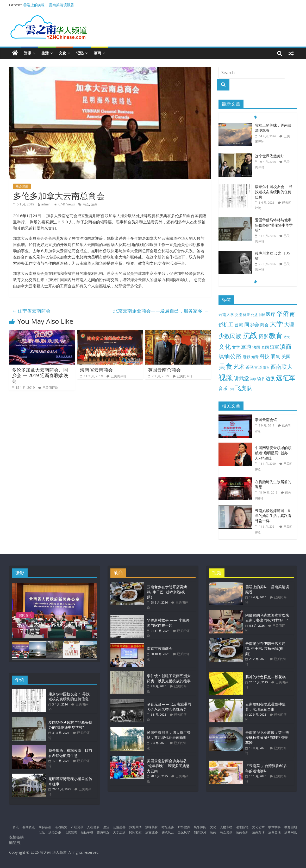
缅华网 (15, 842)
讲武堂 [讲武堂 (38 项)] (242, 378)
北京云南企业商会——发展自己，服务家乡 (161, 311)
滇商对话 (258, 832)
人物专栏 (226, 827)
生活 (45, 53)
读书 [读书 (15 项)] (261, 379)
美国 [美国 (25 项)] (286, 356)
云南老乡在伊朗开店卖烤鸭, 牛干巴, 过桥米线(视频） (167, 592)
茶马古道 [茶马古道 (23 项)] (254, 367)
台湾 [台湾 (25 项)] (239, 325)
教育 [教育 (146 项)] (276, 336)
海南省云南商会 (96, 370)
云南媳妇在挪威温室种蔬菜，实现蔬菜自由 (265, 707)
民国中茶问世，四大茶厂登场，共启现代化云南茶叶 (169, 735)
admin (46, 204)
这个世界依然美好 (270, 156)
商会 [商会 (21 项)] (264, 325)
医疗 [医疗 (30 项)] (271, 314)
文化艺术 (258, 827)
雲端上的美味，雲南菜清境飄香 (49, 5)
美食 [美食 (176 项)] (226, 366)
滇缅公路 (55, 832)
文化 (63, 53)
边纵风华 (184, 832)
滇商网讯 (291, 832)
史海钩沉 (103, 832)
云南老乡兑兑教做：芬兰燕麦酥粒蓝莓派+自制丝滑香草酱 (267, 737)
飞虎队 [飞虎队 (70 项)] (244, 388)
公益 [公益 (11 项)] (254, 315)
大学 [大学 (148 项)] (276, 324)
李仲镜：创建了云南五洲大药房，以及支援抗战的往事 (169, 678)
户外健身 (184, 827)
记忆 (80, 53)
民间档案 (135, 832)
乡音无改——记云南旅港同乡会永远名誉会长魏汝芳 (169, 707)
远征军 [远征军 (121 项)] (286, 378)
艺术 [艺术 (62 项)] (239, 367)
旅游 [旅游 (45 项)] (246, 347)
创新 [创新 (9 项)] (262, 315)
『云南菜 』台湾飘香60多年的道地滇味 (266, 768)
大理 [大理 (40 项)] (289, 325)
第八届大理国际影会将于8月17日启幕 (52, 627)
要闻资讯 (25, 615)
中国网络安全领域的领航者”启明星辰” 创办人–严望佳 (273, 453)
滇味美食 (152, 827)
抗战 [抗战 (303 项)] (250, 335)
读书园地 (242, 827)
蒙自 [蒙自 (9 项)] (266, 367)
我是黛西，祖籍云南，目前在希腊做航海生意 (70, 753)
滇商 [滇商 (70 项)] (286, 346)
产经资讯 (77, 827)
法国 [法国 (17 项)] (256, 347)
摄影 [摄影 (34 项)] (263, 336)
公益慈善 (119, 827)
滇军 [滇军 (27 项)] (274, 347)
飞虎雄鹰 (71, 832)
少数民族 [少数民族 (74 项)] (230, 336)
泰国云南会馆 (266, 420)
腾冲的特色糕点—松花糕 (266, 677)
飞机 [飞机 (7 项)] (231, 389)
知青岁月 (200, 832)
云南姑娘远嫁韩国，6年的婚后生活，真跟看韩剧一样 (273, 516)
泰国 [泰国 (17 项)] (265, 347)
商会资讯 (22, 186)
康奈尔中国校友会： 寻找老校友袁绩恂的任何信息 (274, 192)
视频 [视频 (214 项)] (226, 377)
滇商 (97, 53)
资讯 (28, 53)
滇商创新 (242, 832)
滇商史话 (274, 832)
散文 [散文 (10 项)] (287, 337)
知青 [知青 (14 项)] (255, 357)
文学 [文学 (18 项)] (236, 347)
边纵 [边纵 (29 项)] (270, 378)
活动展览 (61, 827)
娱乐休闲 (200, 827)
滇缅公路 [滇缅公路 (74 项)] (230, 356)
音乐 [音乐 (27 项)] (223, 388)
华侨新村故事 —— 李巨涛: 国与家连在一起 (169, 623)
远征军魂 (87, 832)
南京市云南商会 (160, 648)
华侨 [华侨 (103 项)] (283, 313)
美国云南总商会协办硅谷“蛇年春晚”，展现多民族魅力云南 (168, 766)
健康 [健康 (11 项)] (246, 315)
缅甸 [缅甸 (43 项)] (276, 356)
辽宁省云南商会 (31, 311)
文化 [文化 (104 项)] (225, 346)
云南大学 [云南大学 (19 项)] (226, 315)
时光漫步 (168, 827)
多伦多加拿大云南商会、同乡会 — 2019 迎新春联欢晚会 (40, 375)
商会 (86, 204)
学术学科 (274, 827)
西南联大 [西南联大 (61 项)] (282, 367)
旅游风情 (135, 827)
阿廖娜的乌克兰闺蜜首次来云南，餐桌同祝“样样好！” (267, 618)
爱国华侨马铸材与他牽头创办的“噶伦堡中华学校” (274, 225)
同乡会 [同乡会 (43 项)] (252, 324)
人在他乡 (93, 827)
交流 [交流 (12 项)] (239, 315)
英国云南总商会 (164, 370)
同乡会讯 (45, 827)
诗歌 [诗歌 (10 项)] (253, 379)
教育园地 (291, 827)
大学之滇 (119, 832)
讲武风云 (168, 832)
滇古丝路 (152, 832)
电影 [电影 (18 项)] (246, 357)
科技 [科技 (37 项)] (265, 356)
